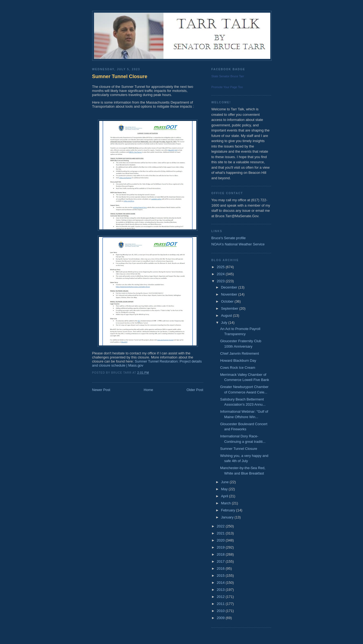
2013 (221, 590)
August (227, 315)
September (230, 308)
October (228, 301)
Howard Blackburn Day (238, 361)
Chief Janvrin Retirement (240, 353)
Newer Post (101, 390)
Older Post (195, 390)
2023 (221, 281)
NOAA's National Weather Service (238, 244)
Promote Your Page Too (227, 87)
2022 (221, 526)
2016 (221, 568)
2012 (221, 597)
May (225, 489)
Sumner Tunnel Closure (120, 76)
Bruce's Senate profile (229, 238)
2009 (221, 618)
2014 (221, 583)
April (225, 496)
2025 (221, 267)
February (229, 510)
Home (148, 390)
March (226, 503)
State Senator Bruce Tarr (228, 76)
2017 (221, 561)
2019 (221, 547)
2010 (221, 611)
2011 (221, 604)
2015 (221, 576)
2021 (221, 533)
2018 (221, 554)
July (225, 323)
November (230, 294)
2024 (221, 274)
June (225, 482)
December (230, 287)
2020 (221, 540)
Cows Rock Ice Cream (238, 368)
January (228, 517)
